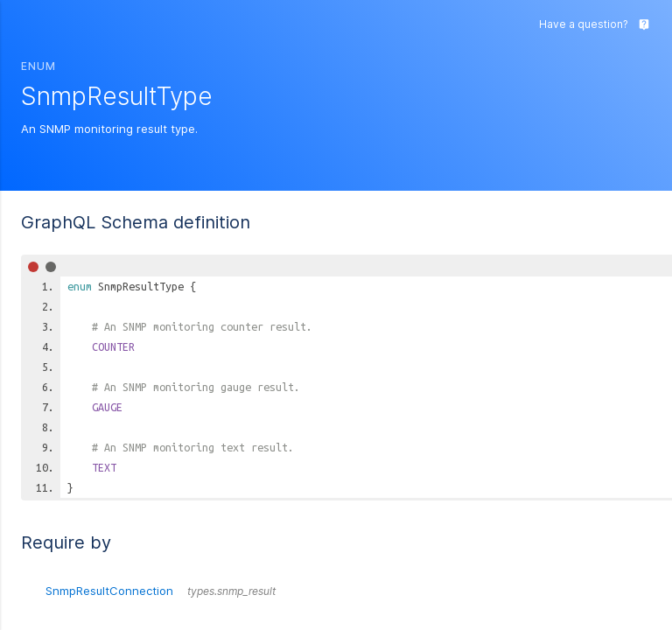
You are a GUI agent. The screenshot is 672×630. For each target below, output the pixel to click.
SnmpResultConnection (161, 591)
